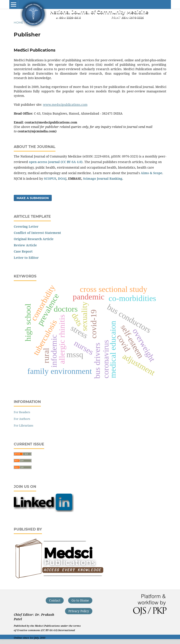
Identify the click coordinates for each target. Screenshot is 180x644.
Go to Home (80, 600)
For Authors (22, 419)
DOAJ (62, 178)
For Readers (22, 412)
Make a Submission (33, 198)
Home (19, 22)
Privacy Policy (79, 611)
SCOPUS (50, 178)
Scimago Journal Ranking (103, 178)
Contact (55, 600)
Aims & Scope (151, 173)
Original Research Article (34, 239)
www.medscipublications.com (65, 105)
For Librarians (24, 425)
